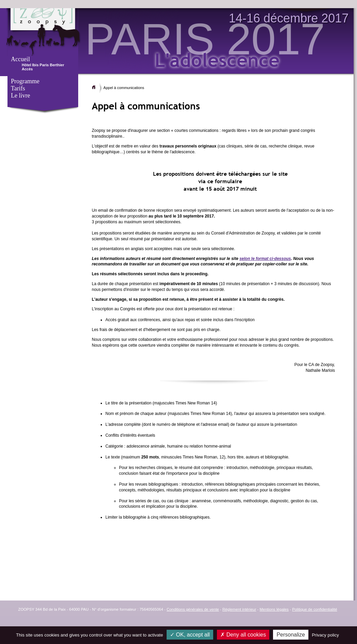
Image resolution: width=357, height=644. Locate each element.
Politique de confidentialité (314, 609)
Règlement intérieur (239, 609)
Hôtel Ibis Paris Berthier (43, 65)
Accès (27, 69)
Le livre (20, 95)
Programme (25, 81)
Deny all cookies (243, 635)
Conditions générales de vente (193, 609)
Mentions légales (274, 609)
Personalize (291, 635)
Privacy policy (325, 635)
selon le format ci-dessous (265, 259)
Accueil (20, 59)
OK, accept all (190, 635)
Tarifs (18, 88)
